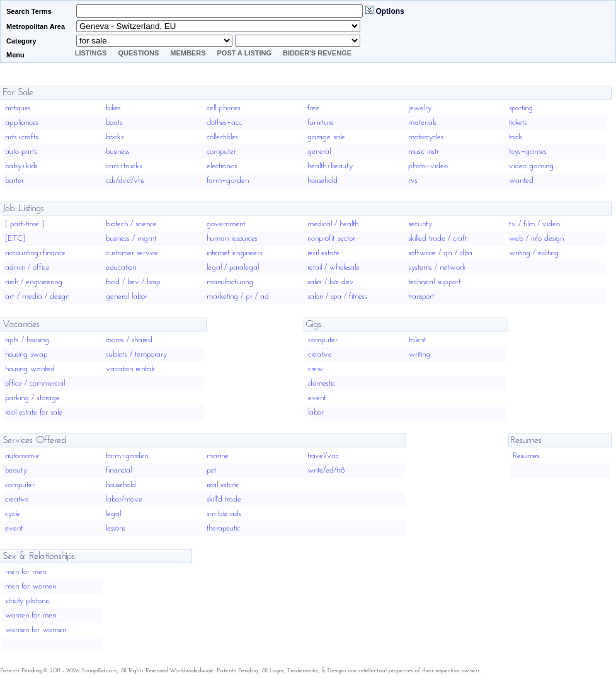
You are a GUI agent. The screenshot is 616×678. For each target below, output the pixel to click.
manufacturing (230, 282)
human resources (232, 238)
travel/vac (323, 456)
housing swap (26, 354)
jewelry (420, 108)
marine (218, 456)
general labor (127, 296)
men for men (26, 572)
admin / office (27, 267)
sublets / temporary (136, 354)
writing (419, 354)
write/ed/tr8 (326, 470)
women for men (31, 615)
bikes (113, 108)
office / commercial (35, 383)
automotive (22, 456)
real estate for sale (34, 412)
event (317, 398)
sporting (521, 108)
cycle (13, 514)
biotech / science (131, 224)
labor (316, 412)
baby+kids (21, 166)
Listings (91, 53)
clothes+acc (224, 123)
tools (516, 137)
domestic (322, 383)
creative (320, 354)
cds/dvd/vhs (125, 181)
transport (421, 296)
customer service (132, 253)
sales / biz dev (331, 282)
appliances (22, 123)
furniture (321, 123)
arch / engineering (34, 282)
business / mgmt (131, 238)
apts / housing (27, 340)
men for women (31, 586)
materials (422, 123)
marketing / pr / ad (238, 296)
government (226, 224)
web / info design (536, 238)
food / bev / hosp (133, 282)
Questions (138, 53)
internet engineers (235, 253)
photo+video (428, 166)
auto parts (21, 152)
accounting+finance (35, 253)
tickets (518, 123)
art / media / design (37, 296)
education (121, 267)
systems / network (437, 267)
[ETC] (15, 238)
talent (418, 340)
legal (113, 514)
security (420, 224)
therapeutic (223, 528)
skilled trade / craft (438, 238)
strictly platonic (27, 601)
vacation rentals (130, 369)
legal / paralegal (233, 267)
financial (119, 470)
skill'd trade (224, 499)
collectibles (222, 137)
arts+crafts (22, 137)
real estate (323, 253)
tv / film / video (534, 224)
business (118, 152)
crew (316, 369)
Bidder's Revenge (317, 53)
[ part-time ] (25, 224)
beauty (16, 470)
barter (14, 181)
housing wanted (30, 369)
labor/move (124, 499)
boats (114, 123)
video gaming (531, 166)
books (115, 137)
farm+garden (228, 181)
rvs (413, 181)
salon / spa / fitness (337, 296)
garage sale (326, 137)
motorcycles (426, 137)
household (322, 181)
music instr (424, 152)
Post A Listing (245, 53)
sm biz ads (224, 514)
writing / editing (534, 253)
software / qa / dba (440, 253)
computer (221, 152)
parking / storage (32, 398)
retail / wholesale (334, 267)
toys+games (528, 152)
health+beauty (330, 166)
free (313, 108)
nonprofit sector (331, 238)
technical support (435, 282)
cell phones (224, 108)
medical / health (333, 224)
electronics (222, 166)
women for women (36, 630)
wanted (521, 181)
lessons (116, 528)
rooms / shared (129, 340)
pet (212, 470)
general (319, 152)
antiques (18, 108)
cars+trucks (124, 166)
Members (188, 53)
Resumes (526, 456)
